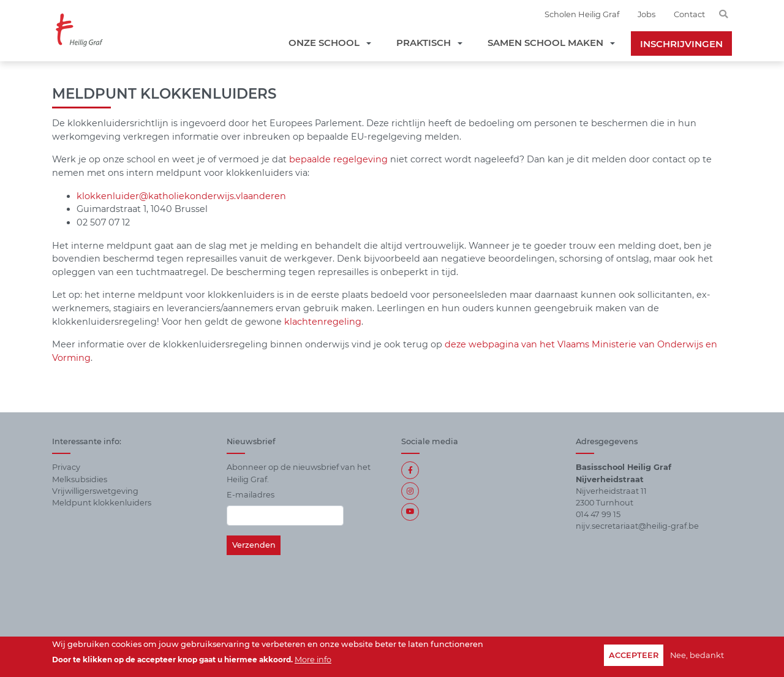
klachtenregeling (323, 322)
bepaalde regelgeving (338, 159)
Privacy (66, 467)
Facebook (410, 470)
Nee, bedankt (697, 655)
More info (313, 660)
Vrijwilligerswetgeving (95, 491)
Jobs (646, 14)
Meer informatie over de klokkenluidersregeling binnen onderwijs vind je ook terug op (248, 344)
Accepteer (634, 655)
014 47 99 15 (598, 514)
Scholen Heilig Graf (582, 14)
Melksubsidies (80, 479)
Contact (689, 14)
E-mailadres (251, 495)
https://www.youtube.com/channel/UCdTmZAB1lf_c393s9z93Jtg (410, 512)
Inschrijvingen (681, 44)
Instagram (410, 491)
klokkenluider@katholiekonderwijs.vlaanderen (181, 196)
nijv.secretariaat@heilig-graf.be (637, 526)
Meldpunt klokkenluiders (102, 503)
